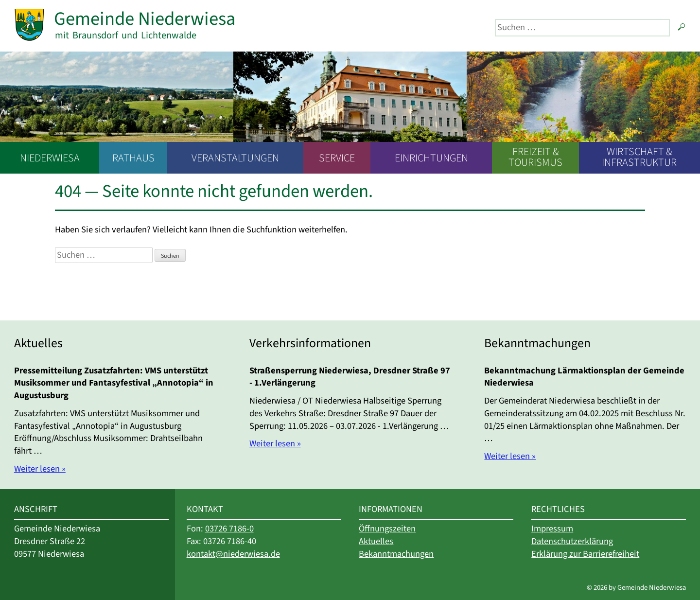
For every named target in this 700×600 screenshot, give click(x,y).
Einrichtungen (431, 158)
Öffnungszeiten (387, 529)
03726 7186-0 (229, 529)
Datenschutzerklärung (572, 541)
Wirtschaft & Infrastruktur (639, 157)
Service (337, 158)
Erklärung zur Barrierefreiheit (585, 554)
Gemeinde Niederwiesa (145, 19)
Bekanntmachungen (396, 554)
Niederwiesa (50, 158)
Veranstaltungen (235, 158)
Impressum (552, 529)
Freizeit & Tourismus (535, 157)
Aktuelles (376, 541)
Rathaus (133, 158)
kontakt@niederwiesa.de (233, 554)
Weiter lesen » (40, 469)
